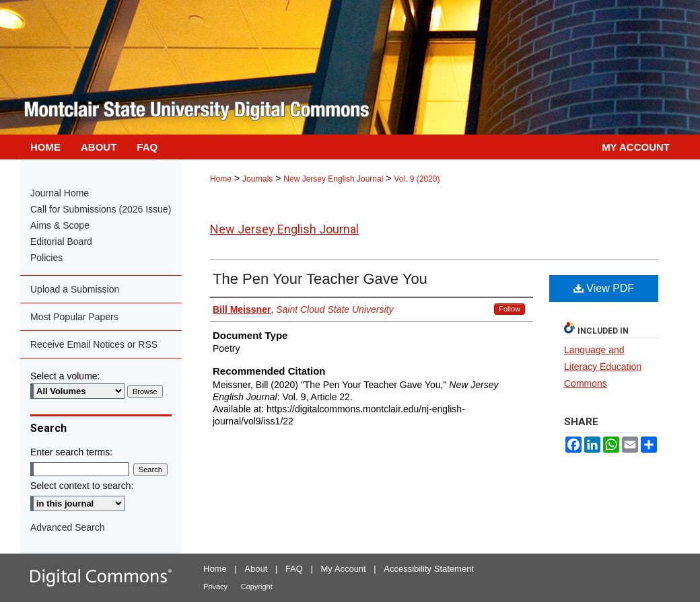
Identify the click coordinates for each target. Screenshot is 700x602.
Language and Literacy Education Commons (603, 367)
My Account (344, 569)
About (256, 569)
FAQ (294, 569)
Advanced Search (68, 527)
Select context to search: (82, 486)
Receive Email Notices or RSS (94, 344)
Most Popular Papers (74, 317)
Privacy (215, 587)
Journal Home (60, 193)
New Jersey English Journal (333, 179)
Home (221, 179)
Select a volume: (65, 376)
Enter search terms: (71, 452)
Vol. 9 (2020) (417, 179)
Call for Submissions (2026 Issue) (101, 209)
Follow (510, 309)
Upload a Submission (75, 289)
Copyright (257, 587)
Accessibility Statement (429, 569)
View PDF (604, 288)
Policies (46, 258)
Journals (257, 179)
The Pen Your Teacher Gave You (320, 279)
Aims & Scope (60, 225)
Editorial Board (61, 241)
